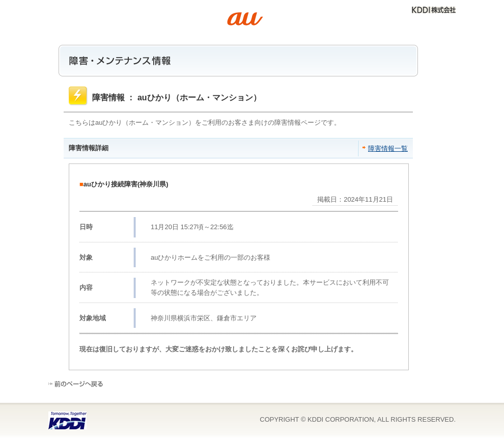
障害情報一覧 (388, 148)
